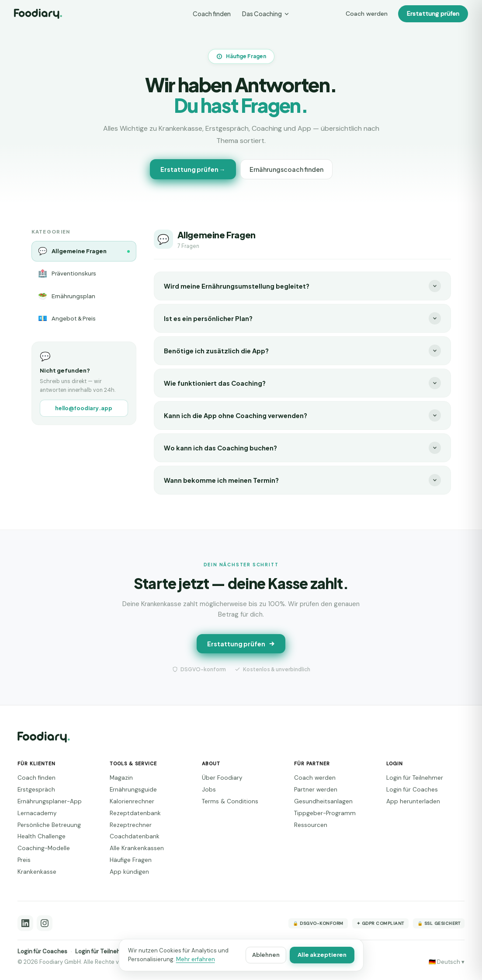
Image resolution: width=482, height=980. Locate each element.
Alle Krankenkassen (137, 848)
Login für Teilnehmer (415, 778)
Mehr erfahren (196, 959)
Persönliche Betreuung (49, 825)
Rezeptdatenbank (135, 813)
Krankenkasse (37, 872)
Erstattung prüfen (433, 14)
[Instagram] (45, 923)
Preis (24, 860)
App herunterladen (413, 801)
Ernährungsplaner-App (50, 801)
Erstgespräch (36, 790)
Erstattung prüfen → (193, 169)
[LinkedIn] (25, 923)
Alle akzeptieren (322, 955)
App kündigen (129, 872)
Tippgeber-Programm (325, 813)
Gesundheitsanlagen (323, 801)
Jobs (209, 790)
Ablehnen (266, 955)
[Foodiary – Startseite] (38, 14)
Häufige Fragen (131, 860)
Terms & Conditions (230, 801)
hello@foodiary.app (84, 408)
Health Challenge (42, 836)
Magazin (121, 778)
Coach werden (367, 14)
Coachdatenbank (135, 836)
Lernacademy (37, 813)
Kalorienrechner (132, 801)
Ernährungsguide (133, 790)
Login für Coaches (412, 790)
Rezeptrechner (131, 825)
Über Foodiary (222, 778)
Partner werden (316, 790)
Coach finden (212, 14)
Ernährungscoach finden (286, 169)
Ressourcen (311, 825)
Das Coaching (266, 14)
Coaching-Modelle (44, 848)
